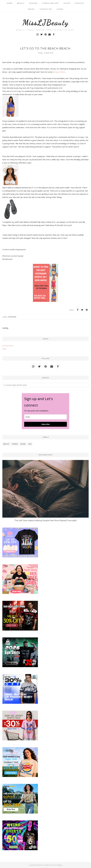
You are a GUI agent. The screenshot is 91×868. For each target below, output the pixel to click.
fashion (12, 317)
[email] (45, 417)
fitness (15, 444)
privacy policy (8, 346)
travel (23, 444)
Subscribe (45, 424)
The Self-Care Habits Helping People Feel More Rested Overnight (46, 521)
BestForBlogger (57, 865)
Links (4, 349)
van (30, 444)
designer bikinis (59, 72)
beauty (6, 444)
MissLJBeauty (45, 22)
